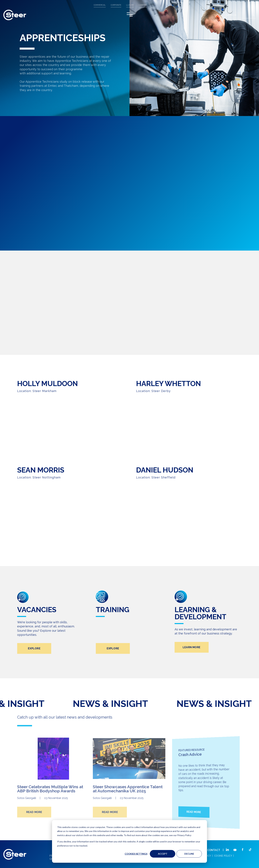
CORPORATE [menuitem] (116, 5)
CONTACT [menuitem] (214, 850)
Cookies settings (136, 854)
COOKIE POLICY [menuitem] (223, 856)
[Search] (241, 15)
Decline (189, 854)
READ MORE (34, 825)
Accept (163, 854)
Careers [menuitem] (143, 5)
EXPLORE (34, 664)
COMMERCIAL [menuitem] (100, 5)
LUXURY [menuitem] (130, 5)
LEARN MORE (192, 663)
